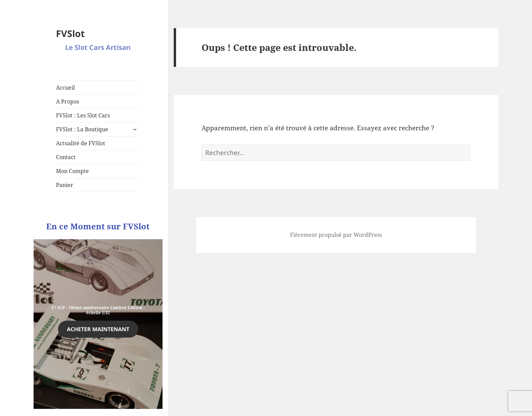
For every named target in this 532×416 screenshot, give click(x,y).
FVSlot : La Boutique (82, 129)
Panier (65, 185)
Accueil (65, 88)
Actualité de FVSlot (81, 143)
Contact (66, 157)
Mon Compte (72, 171)
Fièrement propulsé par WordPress (336, 235)
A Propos (68, 101)
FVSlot (70, 33)
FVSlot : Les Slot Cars (83, 115)
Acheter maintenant (98, 329)
